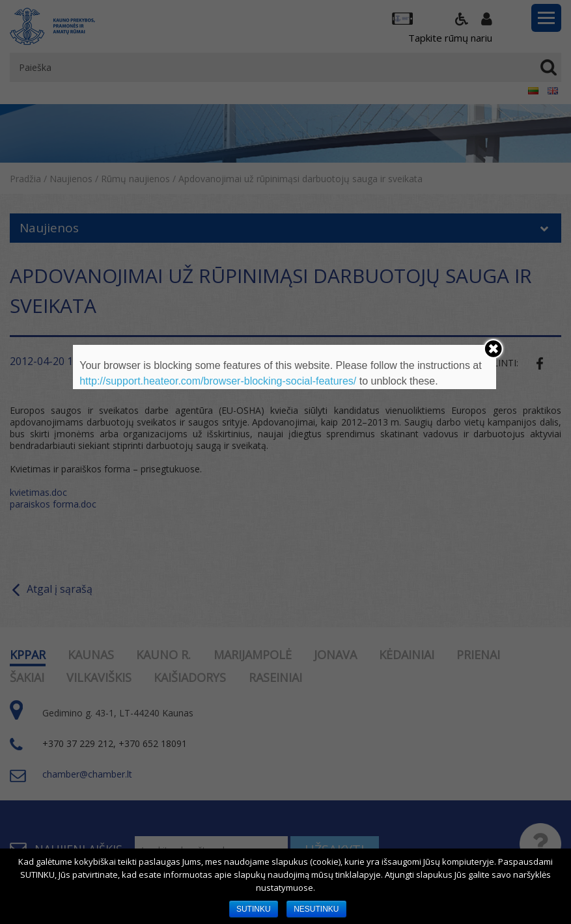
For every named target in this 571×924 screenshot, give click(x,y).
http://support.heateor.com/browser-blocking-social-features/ (218, 381)
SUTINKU (254, 909)
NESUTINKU (316, 909)
